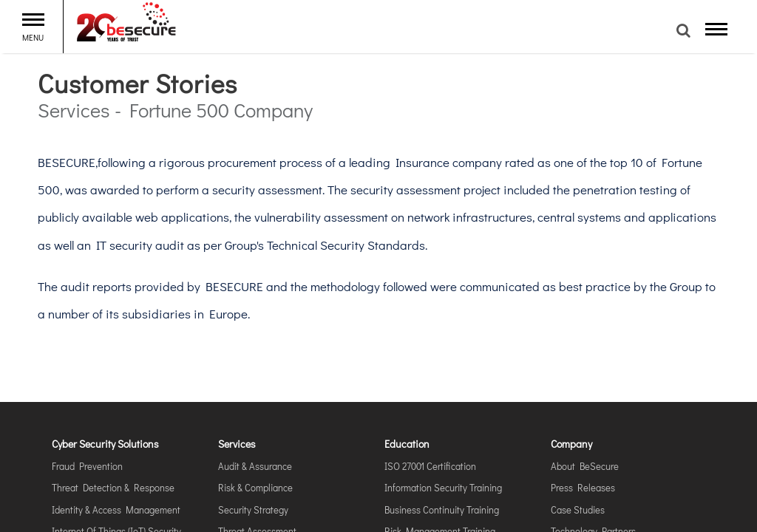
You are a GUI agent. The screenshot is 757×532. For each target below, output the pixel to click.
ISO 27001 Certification (430, 466)
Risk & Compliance (255, 487)
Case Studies (578, 509)
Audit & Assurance (255, 466)
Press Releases (583, 487)
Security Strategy (253, 509)
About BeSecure (585, 466)
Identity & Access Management (116, 509)
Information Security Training (443, 487)
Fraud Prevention (87, 466)
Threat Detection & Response (113, 487)
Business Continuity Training (442, 509)
